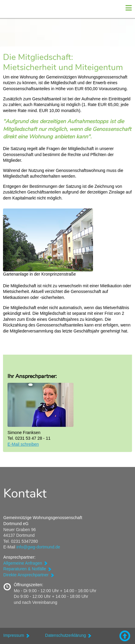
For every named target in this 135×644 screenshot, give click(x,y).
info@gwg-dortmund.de (38, 547)
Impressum (14, 635)
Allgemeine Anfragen (23, 563)
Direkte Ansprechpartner (26, 575)
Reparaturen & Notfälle (25, 569)
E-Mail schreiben (23, 444)
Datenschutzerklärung (65, 635)
